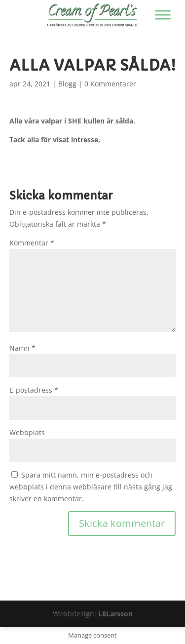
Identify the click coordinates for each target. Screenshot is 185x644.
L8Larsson (115, 614)
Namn (22, 348)
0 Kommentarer (110, 84)
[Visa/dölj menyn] (163, 15)
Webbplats (27, 432)
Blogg (67, 84)
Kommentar (32, 243)
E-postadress (34, 390)
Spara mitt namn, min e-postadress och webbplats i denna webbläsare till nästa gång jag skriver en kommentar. (91, 487)
